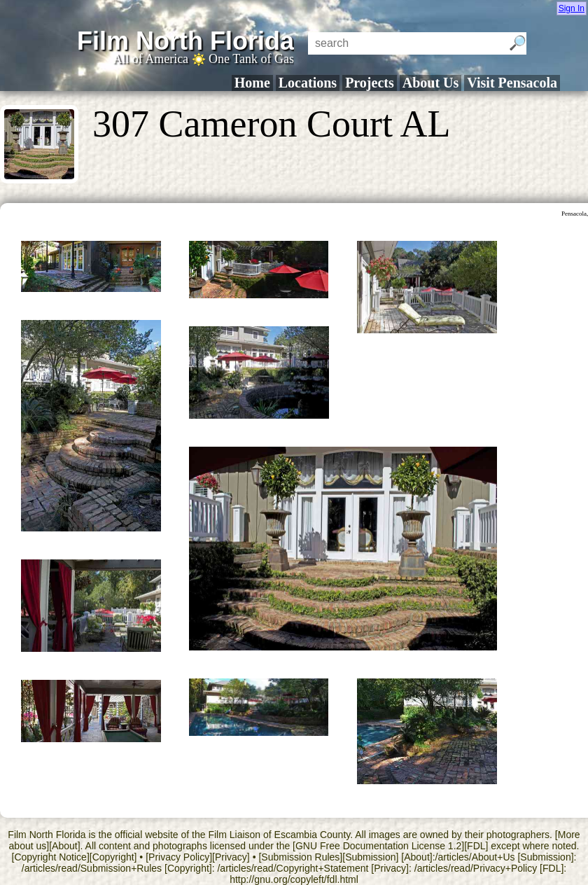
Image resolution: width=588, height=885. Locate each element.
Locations (308, 83)
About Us (431, 83)
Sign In (572, 8)
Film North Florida (185, 41)
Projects (370, 83)
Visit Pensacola (512, 83)
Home (252, 83)
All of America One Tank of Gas (203, 59)
